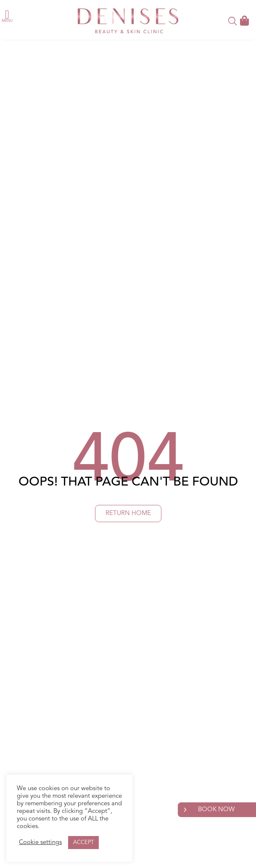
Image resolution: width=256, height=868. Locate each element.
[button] (7, 15)
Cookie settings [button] (40, 843)
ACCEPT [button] (83, 843)
